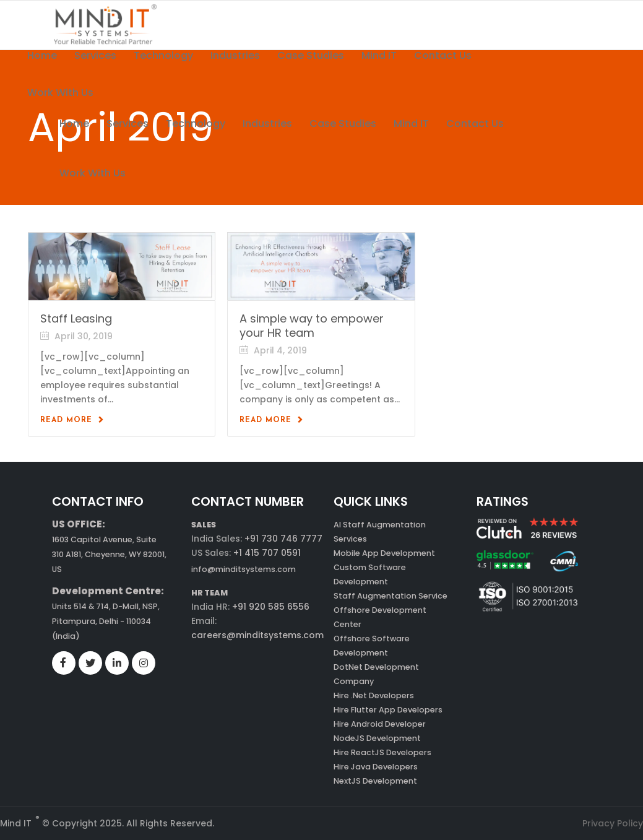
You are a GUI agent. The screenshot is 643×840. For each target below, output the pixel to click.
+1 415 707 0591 (267, 553)
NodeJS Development (377, 738)
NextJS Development (375, 781)
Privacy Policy (613, 823)
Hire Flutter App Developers (388, 710)
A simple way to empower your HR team (312, 326)
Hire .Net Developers (374, 695)
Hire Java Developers (376, 767)
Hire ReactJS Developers (382, 752)
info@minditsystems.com (244, 569)
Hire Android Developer (380, 724)
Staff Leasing (76, 318)
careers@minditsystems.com (257, 635)
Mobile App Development (384, 553)
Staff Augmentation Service (391, 596)
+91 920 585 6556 (270, 607)
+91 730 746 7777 (283, 539)
